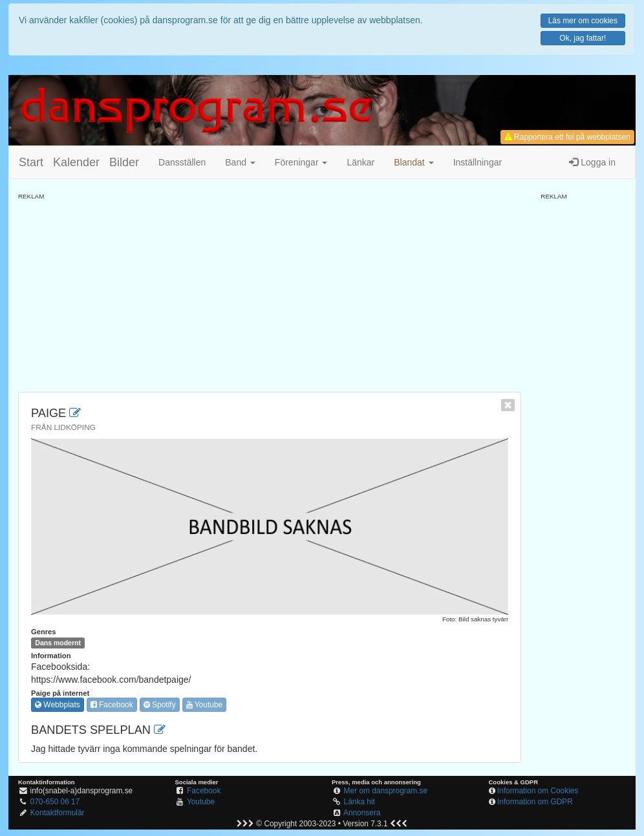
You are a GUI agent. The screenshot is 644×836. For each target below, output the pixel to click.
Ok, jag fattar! (583, 38)
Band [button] (240, 162)
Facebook (112, 705)
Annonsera (362, 813)
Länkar (360, 162)
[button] (413, 162)
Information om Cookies (538, 791)
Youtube (205, 705)
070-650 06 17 (55, 802)
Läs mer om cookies (583, 21)
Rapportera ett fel (567, 137)
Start (31, 162)
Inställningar (478, 162)
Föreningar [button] (301, 162)
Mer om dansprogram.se (386, 791)
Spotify (160, 705)
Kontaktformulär (58, 813)
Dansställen (182, 162)
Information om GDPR (535, 802)
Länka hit (360, 802)
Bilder (124, 162)
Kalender (76, 162)
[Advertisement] (270, 292)
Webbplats (58, 705)
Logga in (592, 162)
